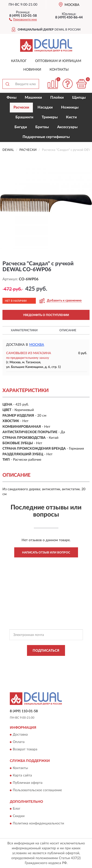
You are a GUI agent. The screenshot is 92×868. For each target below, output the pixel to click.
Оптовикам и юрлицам (58, 61)
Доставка (20, 735)
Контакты (59, 70)
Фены (12, 98)
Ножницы (70, 107)
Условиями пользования (57, 666)
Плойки (57, 98)
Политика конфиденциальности (38, 824)
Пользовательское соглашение (37, 790)
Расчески (21, 107)
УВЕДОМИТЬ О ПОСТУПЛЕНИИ (46, 315)
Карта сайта (22, 775)
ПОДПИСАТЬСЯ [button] (46, 651)
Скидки (19, 816)
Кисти (71, 117)
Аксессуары (67, 127)
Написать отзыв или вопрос (46, 552)
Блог (17, 809)
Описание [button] (68, 330)
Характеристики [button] (24, 330)
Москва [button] (37, 345)
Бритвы (42, 127)
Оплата (19, 742)
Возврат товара (25, 750)
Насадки (45, 107)
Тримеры (50, 117)
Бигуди (21, 127)
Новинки (32, 70)
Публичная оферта (28, 783)
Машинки (33, 98)
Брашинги (24, 117)
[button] (23, 19)
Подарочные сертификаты (46, 137)
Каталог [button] (19, 61)
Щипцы (79, 98)
